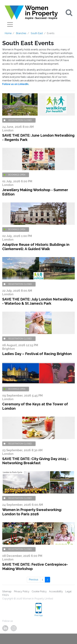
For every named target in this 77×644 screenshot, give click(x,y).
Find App (39, 610)
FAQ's (6, 595)
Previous (34, 580)
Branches (21, 33)
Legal (68, 591)
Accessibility (56, 591)
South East (37, 33)
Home (8, 33)
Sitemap (7, 591)
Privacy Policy (22, 591)
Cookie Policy (39, 591)
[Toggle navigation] (10, 24)
